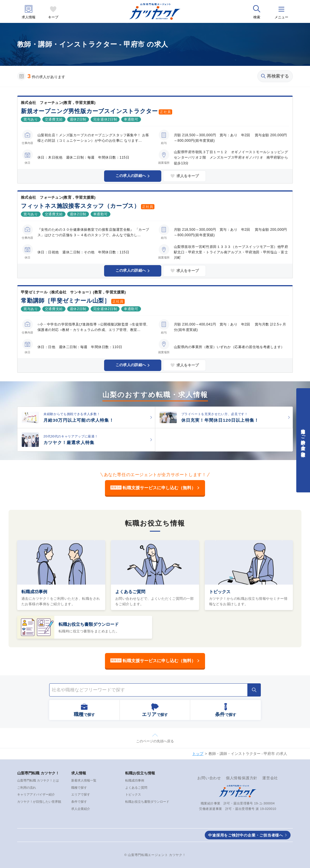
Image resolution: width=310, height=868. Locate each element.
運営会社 (270, 778)
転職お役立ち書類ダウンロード (89, 624)
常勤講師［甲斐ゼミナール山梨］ (65, 301)
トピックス (220, 592)
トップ (198, 754)
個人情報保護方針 (242, 778)
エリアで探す (81, 794)
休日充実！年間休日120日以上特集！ (220, 420)
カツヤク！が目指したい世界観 (39, 802)
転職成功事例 (34, 592)
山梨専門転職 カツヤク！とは (38, 780)
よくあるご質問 (130, 592)
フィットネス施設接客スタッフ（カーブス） (80, 206)
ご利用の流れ (27, 788)
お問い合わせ (209, 778)
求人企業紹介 (81, 809)
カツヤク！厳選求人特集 (69, 442)
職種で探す (79, 788)
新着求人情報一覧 (84, 780)
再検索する (275, 76)
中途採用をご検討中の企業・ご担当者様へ (246, 835)
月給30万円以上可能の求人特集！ (79, 420)
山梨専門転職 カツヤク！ (38, 773)
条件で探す (79, 802)
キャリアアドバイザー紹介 (36, 794)
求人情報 (29, 17)
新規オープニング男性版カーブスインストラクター (89, 111)
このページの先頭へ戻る (155, 741)
